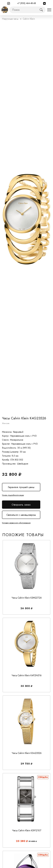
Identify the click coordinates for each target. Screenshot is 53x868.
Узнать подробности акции (13, 495)
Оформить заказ (21, 505)
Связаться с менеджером (21, 515)
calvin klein (29, 19)
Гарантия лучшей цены (21, 487)
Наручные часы (10, 19)
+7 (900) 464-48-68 (27, 3)
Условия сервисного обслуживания (16, 523)
